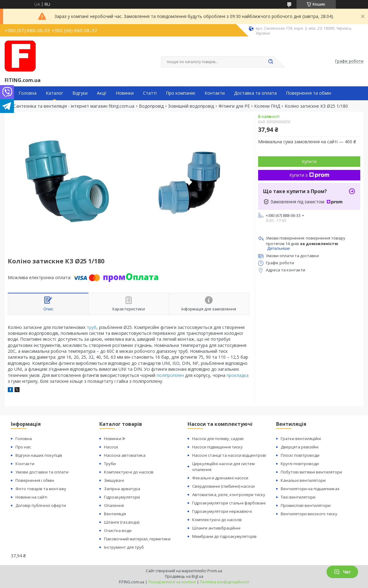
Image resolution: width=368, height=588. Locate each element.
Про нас (23, 447)
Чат (342, 572)
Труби (110, 464)
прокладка (238, 375)
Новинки (125, 93)
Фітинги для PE (234, 106)
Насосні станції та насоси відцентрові (229, 455)
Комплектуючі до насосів (129, 472)
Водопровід (151, 106)
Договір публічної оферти (41, 505)
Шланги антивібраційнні (216, 528)
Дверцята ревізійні (300, 447)
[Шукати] (271, 62)
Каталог (54, 93)
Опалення (114, 505)
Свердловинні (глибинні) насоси (223, 486)
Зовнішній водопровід (191, 106)
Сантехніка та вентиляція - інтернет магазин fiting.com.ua (74, 106)
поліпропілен (170, 375)
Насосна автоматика (125, 455)
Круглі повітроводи (300, 464)
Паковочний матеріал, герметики (137, 539)
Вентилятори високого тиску (309, 514)
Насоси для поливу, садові (218, 439)
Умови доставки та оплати (42, 472)
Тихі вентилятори (298, 497)
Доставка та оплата (255, 93)
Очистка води (118, 530)
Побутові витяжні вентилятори (311, 472)
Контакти (215, 93)
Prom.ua (215, 571)
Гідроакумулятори (122, 497)
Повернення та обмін (309, 93)
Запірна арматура (122, 489)
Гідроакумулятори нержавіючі (222, 511)
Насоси (111, 447)
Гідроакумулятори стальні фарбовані (229, 503)
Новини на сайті (31, 497)
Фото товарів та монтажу (41, 489)
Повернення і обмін (35, 480)
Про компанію (181, 93)
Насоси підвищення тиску (217, 447)
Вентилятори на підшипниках (310, 489)
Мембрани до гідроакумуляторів (224, 536)
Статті (150, 93)
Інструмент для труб (124, 547)
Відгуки (80, 93)
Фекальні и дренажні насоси (220, 478)
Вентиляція (115, 514)
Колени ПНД (267, 106)
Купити (309, 161)
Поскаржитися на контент (172, 582)
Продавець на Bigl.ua (184, 576)
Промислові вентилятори (306, 505)
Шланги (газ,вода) (122, 522)
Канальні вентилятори (303, 480)
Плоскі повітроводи (300, 455)
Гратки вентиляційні (301, 439)
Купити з (309, 175)
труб (92, 327)
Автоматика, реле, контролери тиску (229, 495)
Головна (28, 93)
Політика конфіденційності (225, 582)
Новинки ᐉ (115, 439)
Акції (102, 93)
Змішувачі (114, 480)
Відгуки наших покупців (39, 455)
